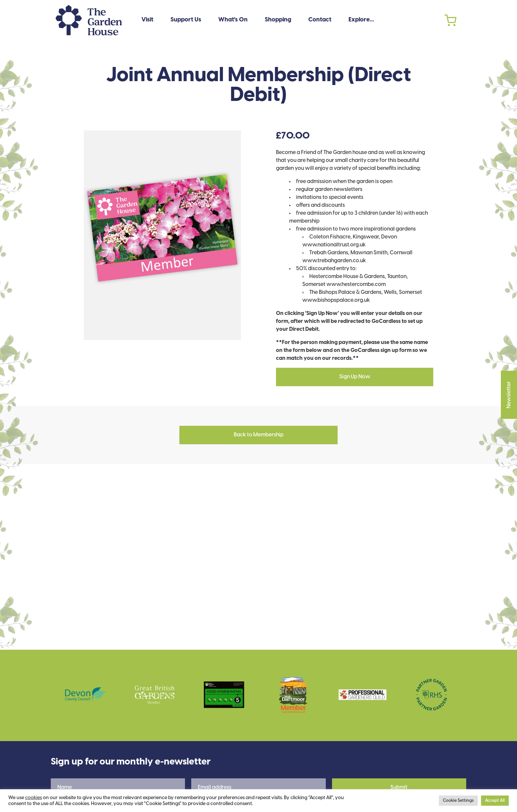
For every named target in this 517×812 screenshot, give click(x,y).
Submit (399, 787)
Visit (147, 20)
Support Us (186, 20)
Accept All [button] (495, 801)
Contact (320, 20)
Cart (450, 20)
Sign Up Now (355, 377)
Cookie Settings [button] (458, 801)
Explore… (361, 20)
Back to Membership (259, 435)
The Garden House (89, 20)
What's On (233, 20)
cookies (33, 798)
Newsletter (509, 380)
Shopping (278, 20)
